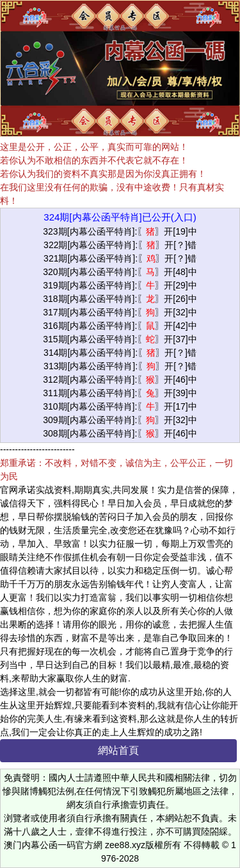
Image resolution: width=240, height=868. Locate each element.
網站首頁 (118, 750)
